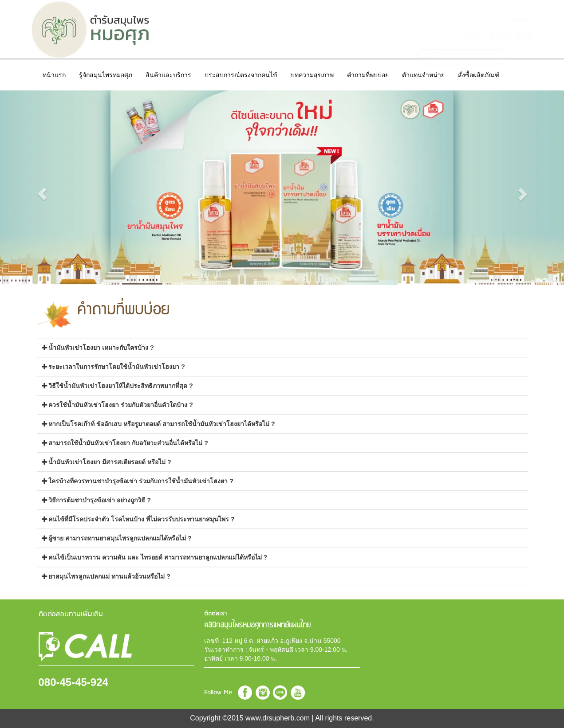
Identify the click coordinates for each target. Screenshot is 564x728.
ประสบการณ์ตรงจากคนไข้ (241, 75)
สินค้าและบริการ (168, 75)
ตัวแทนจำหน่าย (423, 75)
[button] (42, 194)
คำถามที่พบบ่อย (368, 75)
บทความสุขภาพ (312, 75)
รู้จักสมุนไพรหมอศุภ (106, 75)
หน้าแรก (54, 75)
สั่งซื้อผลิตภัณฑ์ (479, 75)
